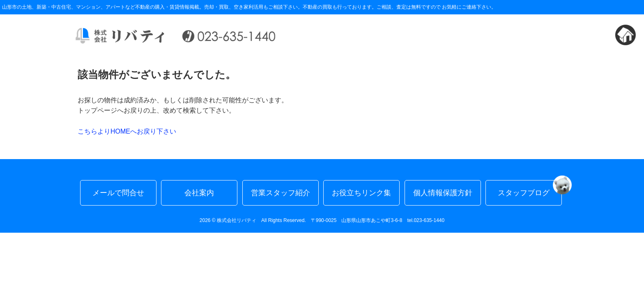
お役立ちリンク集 (361, 193)
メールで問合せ (118, 193)
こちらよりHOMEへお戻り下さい (127, 131)
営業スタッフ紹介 (281, 193)
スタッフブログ (530, 188)
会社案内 (199, 193)
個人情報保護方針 (443, 193)
